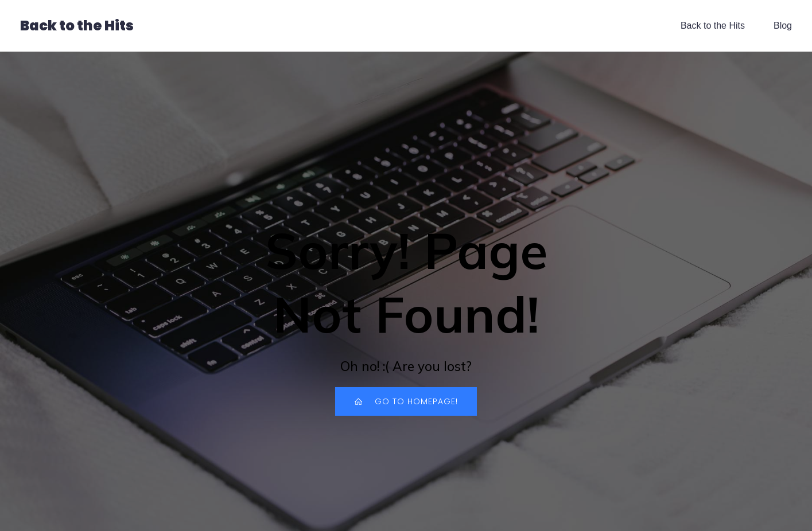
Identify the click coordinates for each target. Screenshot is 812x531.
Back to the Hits (713, 26)
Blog (783, 26)
